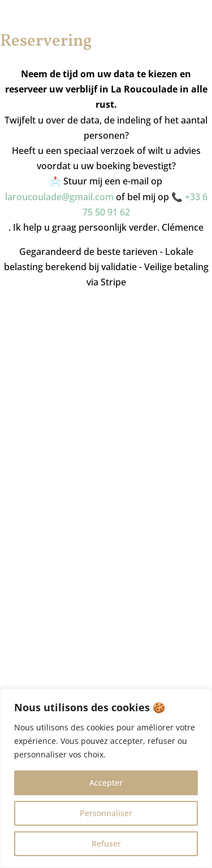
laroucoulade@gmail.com (59, 197)
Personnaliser (106, 813)
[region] (106, 778)
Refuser (106, 843)
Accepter (106, 783)
